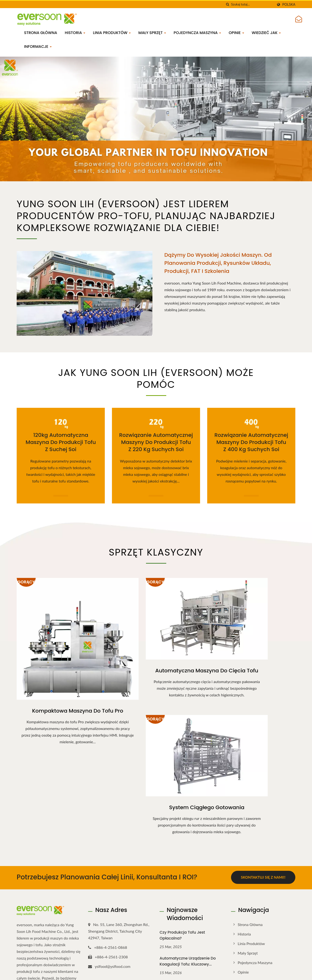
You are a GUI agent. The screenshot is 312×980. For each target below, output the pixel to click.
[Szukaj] (227, 4)
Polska (289, 5)
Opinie (236, 33)
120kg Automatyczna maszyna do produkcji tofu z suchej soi (61, 442)
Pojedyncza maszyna (197, 33)
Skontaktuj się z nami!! (263, 762)
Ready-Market (285, 973)
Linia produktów (112, 33)
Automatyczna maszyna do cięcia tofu (156, 652)
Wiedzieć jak (266, 33)
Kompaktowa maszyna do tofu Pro (61, 681)
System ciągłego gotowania (251, 648)
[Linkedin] (30, 895)
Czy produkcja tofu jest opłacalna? (182, 819)
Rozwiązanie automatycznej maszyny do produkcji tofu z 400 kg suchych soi (251, 442)
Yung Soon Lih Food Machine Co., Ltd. (72, 972)
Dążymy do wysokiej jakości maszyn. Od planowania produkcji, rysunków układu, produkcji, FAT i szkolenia (218, 263)
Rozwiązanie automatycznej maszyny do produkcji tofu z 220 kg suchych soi (156, 442)
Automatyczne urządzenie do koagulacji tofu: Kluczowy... (188, 845)
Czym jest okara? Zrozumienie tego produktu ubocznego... (189, 935)
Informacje (38, 47)
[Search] (252, 4)
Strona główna (41, 33)
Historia (75, 33)
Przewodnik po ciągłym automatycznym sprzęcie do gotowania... (187, 874)
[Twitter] (24, 895)
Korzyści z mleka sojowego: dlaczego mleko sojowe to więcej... (185, 906)
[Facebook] (19, 895)
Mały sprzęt (152, 33)
